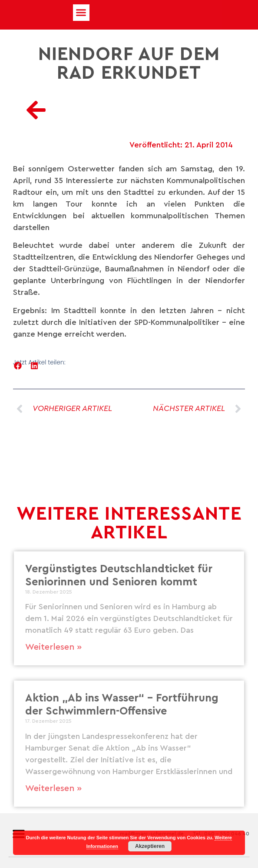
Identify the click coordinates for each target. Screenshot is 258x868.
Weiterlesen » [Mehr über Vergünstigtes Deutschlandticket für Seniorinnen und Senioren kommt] (53, 647)
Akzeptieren (150, 846)
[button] (81, 13)
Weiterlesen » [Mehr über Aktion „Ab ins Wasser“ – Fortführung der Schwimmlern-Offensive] (53, 788)
